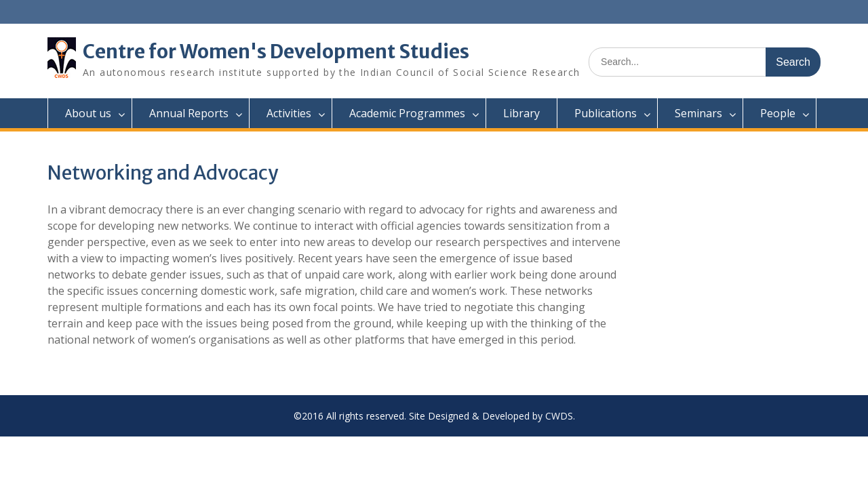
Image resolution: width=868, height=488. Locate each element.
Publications (606, 113)
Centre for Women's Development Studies (276, 52)
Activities (289, 113)
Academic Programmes (407, 113)
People (778, 113)
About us (88, 113)
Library (521, 113)
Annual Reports (189, 113)
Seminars (698, 113)
